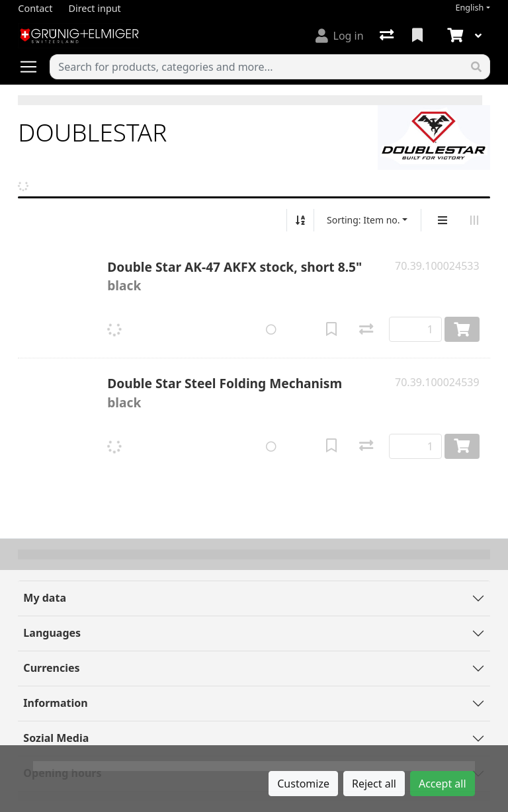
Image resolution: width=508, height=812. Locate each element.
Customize (303, 784)
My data (45, 598)
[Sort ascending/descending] (300, 220)
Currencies (51, 668)
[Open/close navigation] (34, 67)
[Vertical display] (443, 220)
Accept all (443, 784)
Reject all (374, 784)
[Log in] (340, 36)
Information (55, 703)
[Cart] (454, 36)
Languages (52, 633)
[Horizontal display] (474, 220)
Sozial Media (56, 738)
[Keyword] (256, 67)
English (470, 8)
